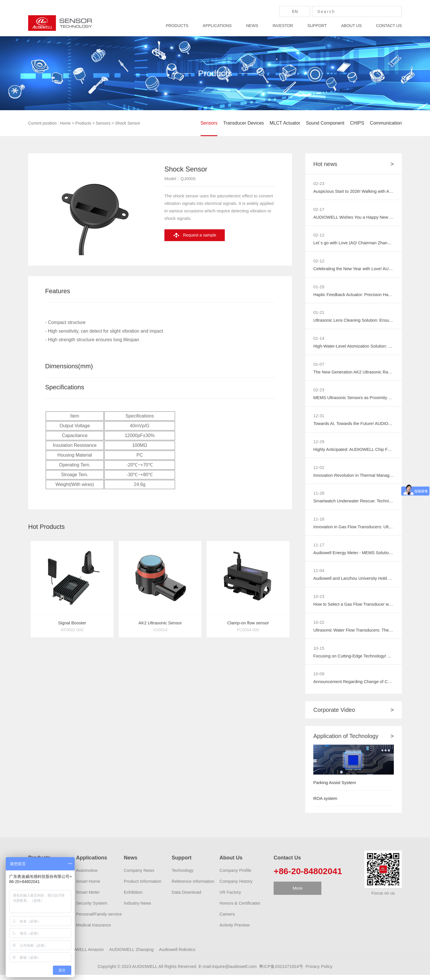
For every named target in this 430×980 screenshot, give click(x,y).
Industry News (138, 908)
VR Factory (230, 897)
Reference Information (193, 886)
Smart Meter (88, 897)
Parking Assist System (335, 788)
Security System (91, 908)
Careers (227, 919)
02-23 (319, 183)
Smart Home (88, 886)
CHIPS (357, 123)
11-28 (319, 496)
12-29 (319, 444)
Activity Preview (235, 930)
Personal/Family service (99, 919)
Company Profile (236, 875)
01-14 (319, 340)
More (297, 893)
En (295, 12)
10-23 (319, 600)
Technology (183, 875)
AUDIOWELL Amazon (83, 955)
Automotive (87, 875)
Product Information (143, 886)
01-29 (319, 288)
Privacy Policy (319, 972)
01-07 (319, 366)
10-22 (319, 627)
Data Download (186, 897)
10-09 (319, 679)
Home (65, 123)
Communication (386, 123)
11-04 (319, 574)
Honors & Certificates (240, 908)
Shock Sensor (127, 123)
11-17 (319, 548)
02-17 (319, 209)
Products (83, 123)
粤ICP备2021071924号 (281, 972)
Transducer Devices (243, 123)
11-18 (319, 522)
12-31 (319, 418)
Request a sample (202, 251)
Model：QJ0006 (180, 194)
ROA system (325, 803)
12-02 (319, 470)
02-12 (319, 236)
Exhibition (133, 897)
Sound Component (325, 123)
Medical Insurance (93, 930)
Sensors (103, 123)
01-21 (319, 314)
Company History (236, 886)
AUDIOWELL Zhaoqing (132, 955)
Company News (139, 875)
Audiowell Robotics (177, 955)
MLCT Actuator (285, 123)
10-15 (319, 653)
